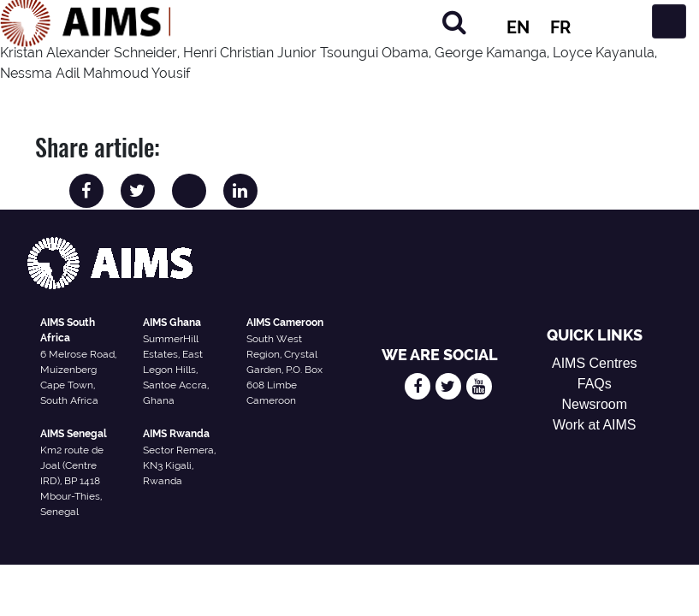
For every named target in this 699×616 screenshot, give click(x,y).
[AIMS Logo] (86, 21)
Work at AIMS (595, 425)
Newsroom (595, 404)
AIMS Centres (595, 363)
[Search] (454, 22)
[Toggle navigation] (669, 21)
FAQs (595, 384)
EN (518, 27)
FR (560, 27)
